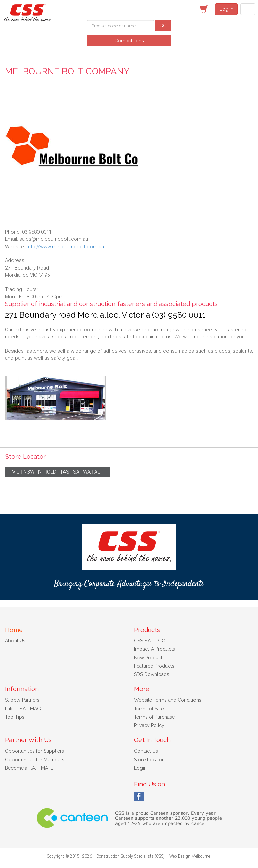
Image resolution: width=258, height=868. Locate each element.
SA (76, 472)
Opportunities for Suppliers (35, 751)
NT (41, 472)
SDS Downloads (152, 674)
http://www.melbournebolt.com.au (65, 247)
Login (140, 768)
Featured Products (154, 666)
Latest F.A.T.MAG (23, 709)
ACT (99, 472)
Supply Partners (22, 700)
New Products (149, 658)
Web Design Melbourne (190, 856)
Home (14, 630)
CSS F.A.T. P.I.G (150, 641)
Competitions (129, 41)
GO (163, 26)
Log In (226, 9)
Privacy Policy (149, 725)
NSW (29, 472)
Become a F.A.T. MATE (29, 768)
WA (87, 472)
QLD (52, 472)
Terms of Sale (149, 709)
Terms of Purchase (154, 717)
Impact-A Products (154, 649)
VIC (16, 472)
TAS (65, 472)
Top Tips (15, 717)
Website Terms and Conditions (168, 700)
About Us (15, 641)
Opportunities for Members (35, 760)
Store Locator (149, 760)
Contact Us (146, 751)
